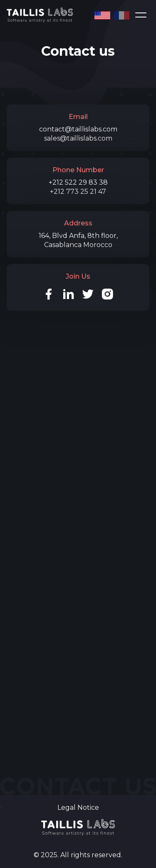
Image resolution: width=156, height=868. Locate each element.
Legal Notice (78, 807)
